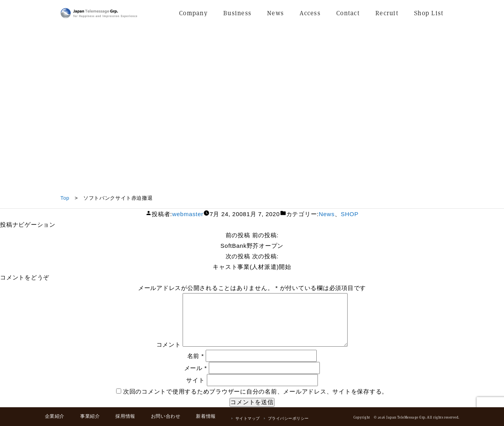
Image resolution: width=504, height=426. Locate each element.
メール (196, 368)
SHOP (350, 214)
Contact (348, 13)
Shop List (429, 13)
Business (237, 13)
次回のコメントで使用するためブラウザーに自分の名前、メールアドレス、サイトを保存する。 (256, 391)
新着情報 (206, 416)
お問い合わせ (166, 416)
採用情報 (125, 416)
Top (65, 198)
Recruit (387, 13)
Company (193, 13)
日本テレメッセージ (99, 13)
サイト (195, 380)
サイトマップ (248, 418)
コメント (169, 345)
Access (310, 13)
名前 (196, 356)
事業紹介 (90, 416)
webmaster (188, 214)
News (275, 13)
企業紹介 (55, 416)
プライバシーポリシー (288, 418)
